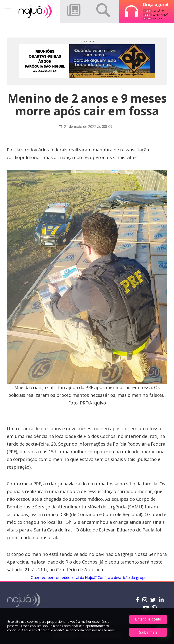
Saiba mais (148, 632)
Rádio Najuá (35, 11)
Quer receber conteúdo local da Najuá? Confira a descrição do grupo (88, 578)
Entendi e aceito (148, 619)
